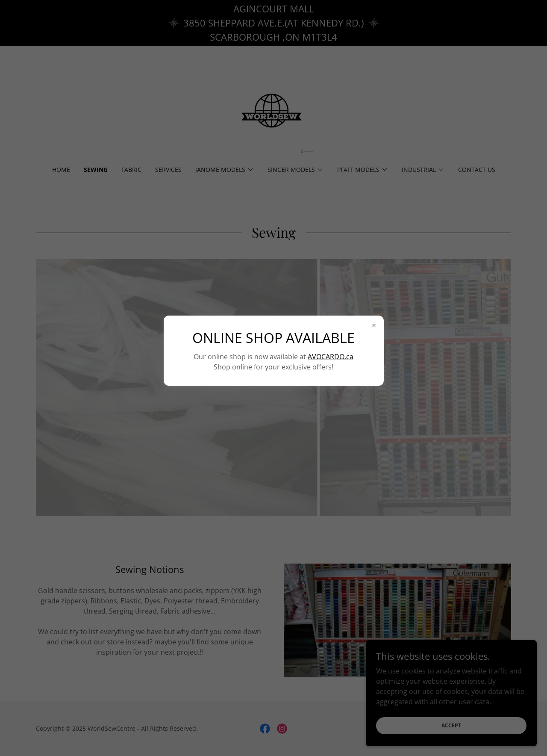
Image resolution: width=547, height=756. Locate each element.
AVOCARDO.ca (331, 357)
